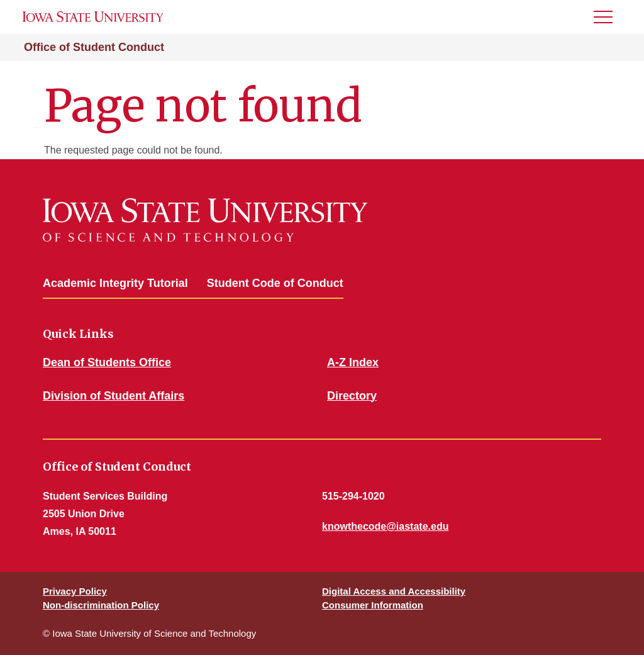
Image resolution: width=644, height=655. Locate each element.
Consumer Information (373, 605)
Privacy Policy (75, 591)
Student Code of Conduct (275, 283)
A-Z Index (353, 362)
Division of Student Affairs (114, 396)
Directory (352, 396)
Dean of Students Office (107, 362)
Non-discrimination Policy (101, 605)
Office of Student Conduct (94, 47)
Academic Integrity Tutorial (115, 283)
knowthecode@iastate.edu (385, 526)
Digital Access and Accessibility (394, 591)
